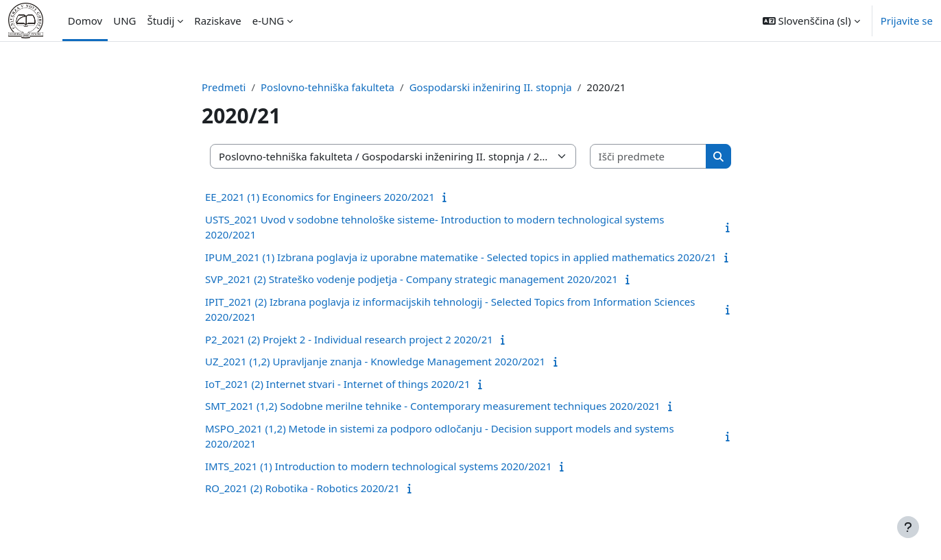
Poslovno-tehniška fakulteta (327, 87)
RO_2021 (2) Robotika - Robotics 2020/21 (302, 488)
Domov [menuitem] (85, 21)
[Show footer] (908, 527)
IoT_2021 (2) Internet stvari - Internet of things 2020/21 (337, 384)
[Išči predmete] (649, 157)
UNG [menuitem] (124, 21)
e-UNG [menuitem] (269, 21)
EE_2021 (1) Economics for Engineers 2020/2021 (320, 197)
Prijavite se (907, 21)
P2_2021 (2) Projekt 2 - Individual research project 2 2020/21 (349, 339)
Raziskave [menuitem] (217, 21)
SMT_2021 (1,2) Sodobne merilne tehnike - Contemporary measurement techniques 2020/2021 (433, 406)
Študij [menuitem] (160, 21)
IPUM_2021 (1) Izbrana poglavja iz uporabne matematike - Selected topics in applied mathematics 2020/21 (461, 257)
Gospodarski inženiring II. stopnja (491, 87)
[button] (811, 21)
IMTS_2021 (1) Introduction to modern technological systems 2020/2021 (378, 466)
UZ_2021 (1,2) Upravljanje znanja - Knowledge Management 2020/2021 (375, 361)
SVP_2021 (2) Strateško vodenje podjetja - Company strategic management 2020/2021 (412, 279)
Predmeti (224, 87)
